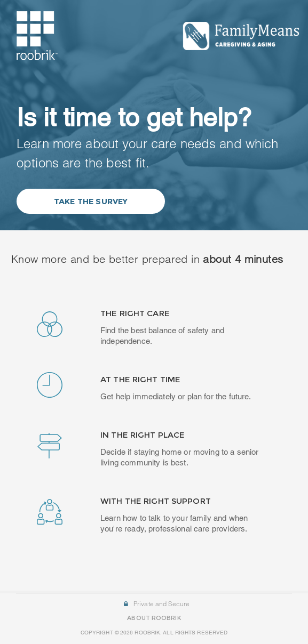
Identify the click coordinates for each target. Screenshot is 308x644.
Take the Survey (91, 201)
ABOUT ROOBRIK (154, 614)
